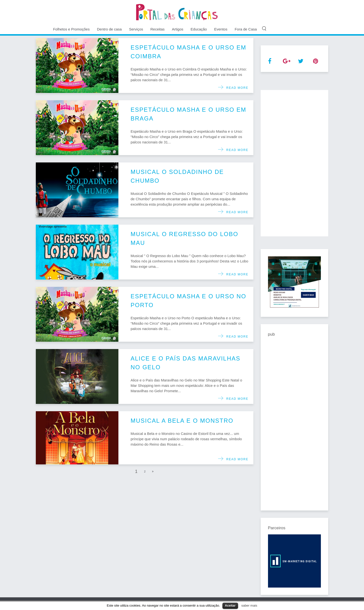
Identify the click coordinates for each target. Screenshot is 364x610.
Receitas (157, 29)
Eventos (221, 29)
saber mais (249, 605)
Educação (199, 29)
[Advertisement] (295, 163)
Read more (236, 88)
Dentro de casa (109, 29)
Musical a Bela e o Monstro (182, 421)
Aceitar (230, 605)
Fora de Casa (246, 29)
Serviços (136, 29)
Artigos (178, 29)
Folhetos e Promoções (71, 29)
